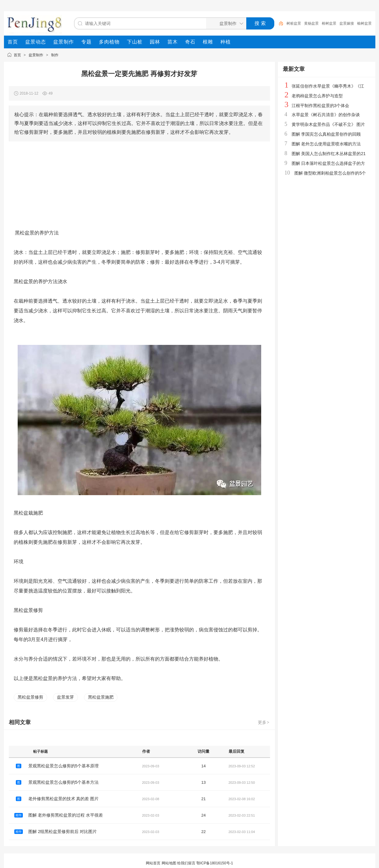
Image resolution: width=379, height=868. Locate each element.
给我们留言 (186, 863)
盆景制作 (36, 55)
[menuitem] (13, 42)
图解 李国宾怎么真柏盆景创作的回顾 (326, 134)
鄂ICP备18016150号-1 (215, 863)
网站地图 (169, 863)
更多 (264, 722)
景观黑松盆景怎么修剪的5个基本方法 (64, 782)
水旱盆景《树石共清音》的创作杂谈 (326, 115)
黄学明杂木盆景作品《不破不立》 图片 (328, 124)
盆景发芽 (65, 697)
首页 (17, 55)
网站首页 (153, 863)
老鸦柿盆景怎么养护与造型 (317, 96)
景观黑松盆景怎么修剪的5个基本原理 (64, 766)
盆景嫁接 (347, 23)
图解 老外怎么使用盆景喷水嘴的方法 (326, 144)
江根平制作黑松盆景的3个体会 (321, 106)
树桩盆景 (294, 23)
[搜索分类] (225, 23)
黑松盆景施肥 (101, 697)
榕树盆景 (329, 23)
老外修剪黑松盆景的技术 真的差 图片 (64, 799)
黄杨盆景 (311, 23)
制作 (55, 55)
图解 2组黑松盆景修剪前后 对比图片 (63, 832)
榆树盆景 (364, 23)
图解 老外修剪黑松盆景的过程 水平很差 (66, 815)
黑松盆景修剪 (30, 697)
